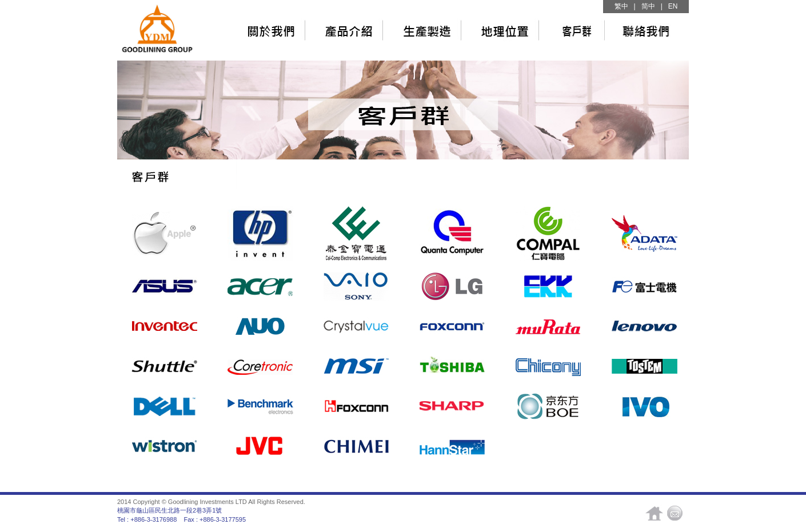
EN (673, 6)
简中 (648, 6)
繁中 (621, 6)
